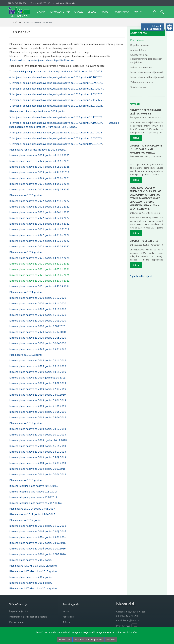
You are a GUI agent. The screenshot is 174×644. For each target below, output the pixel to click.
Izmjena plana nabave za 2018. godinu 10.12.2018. (38, 434)
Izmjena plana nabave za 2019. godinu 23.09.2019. (38, 383)
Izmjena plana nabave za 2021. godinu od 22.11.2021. (40, 264)
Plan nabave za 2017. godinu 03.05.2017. (32, 509)
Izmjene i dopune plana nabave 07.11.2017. (33, 491)
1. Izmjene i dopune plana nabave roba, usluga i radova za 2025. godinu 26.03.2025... (57, 106)
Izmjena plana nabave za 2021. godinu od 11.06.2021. (40, 275)
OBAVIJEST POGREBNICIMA (144, 241)
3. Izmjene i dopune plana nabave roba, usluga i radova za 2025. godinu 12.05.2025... (57, 94)
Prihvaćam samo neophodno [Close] (88, 640)
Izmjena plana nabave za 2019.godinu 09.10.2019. (38, 377)
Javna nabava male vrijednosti (147, 72)
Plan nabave (137, 40)
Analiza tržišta (138, 50)
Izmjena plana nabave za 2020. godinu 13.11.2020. (38, 303)
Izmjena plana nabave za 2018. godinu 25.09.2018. (38, 457)
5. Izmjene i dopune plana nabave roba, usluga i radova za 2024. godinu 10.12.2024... (57, 117)
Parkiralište (68, 617)
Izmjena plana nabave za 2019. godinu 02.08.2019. (38, 389)
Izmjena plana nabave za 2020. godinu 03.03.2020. (38, 349)
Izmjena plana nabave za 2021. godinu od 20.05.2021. (40, 281)
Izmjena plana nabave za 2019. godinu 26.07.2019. (38, 395)
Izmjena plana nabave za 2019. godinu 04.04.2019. (38, 417)
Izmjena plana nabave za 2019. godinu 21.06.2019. (38, 406)
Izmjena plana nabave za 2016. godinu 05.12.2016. (38, 526)
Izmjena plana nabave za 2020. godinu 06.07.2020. (38, 332)
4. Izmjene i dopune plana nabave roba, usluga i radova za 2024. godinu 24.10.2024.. (56, 123)
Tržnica (66, 622)
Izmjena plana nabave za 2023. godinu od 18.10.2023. (40, 167)
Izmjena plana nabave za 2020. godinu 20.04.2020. (38, 343)
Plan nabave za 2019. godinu (25, 423)
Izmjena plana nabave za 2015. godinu (31, 577)
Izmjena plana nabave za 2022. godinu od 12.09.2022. (40, 218)
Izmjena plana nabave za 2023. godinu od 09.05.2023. (40, 189)
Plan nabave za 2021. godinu (25, 292)
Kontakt (139, 12)
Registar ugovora (139, 45)
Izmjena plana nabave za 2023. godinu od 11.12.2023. (40, 155)
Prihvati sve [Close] (64, 640)
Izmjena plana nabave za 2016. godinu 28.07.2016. (38, 543)
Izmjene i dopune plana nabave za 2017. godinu (36, 503)
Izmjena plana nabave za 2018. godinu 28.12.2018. (38, 429)
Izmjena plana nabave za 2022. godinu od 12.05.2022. (40, 241)
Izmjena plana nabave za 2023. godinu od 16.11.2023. (40, 161)
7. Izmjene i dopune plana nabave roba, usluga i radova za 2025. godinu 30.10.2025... (57, 71)
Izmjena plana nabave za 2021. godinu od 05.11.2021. (40, 269)
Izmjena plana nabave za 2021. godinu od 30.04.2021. (40, 286)
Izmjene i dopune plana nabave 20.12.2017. (34, 486)
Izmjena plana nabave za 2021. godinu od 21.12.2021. (40, 258)
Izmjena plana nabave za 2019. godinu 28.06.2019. (38, 400)
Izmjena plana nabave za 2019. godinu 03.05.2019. (38, 412)
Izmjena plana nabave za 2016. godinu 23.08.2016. (38, 537)
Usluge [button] (92, 12)
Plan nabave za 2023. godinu (25, 195)
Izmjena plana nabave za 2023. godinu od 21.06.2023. (40, 178)
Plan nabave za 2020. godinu (25, 355)
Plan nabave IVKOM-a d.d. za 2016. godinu (33, 566)
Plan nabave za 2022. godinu (25, 252)
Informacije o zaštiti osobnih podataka (28, 617)
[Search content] (162, 12)
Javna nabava (139, 33)
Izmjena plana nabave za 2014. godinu (31, 583)
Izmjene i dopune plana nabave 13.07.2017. (33, 497)
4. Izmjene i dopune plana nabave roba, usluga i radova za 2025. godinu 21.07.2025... (57, 89)
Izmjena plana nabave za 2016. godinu (31, 560)
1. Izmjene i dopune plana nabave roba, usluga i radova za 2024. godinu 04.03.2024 (56, 144)
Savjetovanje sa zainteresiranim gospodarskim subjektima (146, 59)
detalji (136, 138)
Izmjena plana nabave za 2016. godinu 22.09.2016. (38, 531)
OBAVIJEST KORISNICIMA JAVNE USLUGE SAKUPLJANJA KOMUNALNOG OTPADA (146, 149)
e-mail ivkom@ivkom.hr (64, 3)
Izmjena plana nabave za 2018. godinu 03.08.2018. (38, 463)
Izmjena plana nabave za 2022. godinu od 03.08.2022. (40, 224)
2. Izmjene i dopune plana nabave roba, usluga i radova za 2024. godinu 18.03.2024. (56, 138)
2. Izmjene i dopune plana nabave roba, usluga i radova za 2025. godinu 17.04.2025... (57, 100)
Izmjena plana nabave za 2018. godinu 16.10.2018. (38, 452)
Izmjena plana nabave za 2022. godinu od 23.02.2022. (40, 246)
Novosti (105, 12)
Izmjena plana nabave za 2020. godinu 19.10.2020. (38, 309)
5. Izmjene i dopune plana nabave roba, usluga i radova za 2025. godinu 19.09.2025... (57, 83)
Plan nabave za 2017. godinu (25, 520)
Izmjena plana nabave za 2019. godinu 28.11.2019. (38, 360)
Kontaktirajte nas (17, 622)
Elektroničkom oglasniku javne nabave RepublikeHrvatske (42, 60)
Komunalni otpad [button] (60, 12)
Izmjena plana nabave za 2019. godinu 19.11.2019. (38, 366)
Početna (17, 22)
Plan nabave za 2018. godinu (25, 480)
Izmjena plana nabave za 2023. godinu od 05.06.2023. (40, 184)
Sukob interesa (138, 87)
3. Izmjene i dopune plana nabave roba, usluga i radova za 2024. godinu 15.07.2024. (56, 132)
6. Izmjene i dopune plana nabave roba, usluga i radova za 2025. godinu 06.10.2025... (57, 77)
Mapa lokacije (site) (19, 611)
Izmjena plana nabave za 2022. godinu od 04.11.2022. (40, 212)
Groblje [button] (79, 12)
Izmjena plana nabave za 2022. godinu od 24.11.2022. (40, 201)
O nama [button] (41, 12)
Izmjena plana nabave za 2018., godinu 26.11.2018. (38, 440)
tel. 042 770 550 (17, 3)
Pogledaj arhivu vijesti (141, 276)
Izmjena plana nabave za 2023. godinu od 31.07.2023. (40, 172)
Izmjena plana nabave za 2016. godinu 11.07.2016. (38, 548)
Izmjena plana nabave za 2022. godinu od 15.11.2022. (40, 207)
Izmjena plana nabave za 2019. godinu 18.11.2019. (38, 372)
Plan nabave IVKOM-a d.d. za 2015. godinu (33, 571)
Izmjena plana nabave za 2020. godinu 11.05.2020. (38, 338)
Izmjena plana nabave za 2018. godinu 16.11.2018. (38, 446)
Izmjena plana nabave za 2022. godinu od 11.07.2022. (40, 229)
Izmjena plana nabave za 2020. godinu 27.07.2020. (38, 326)
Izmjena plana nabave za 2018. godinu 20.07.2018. (38, 469)
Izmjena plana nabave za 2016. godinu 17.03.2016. (38, 554)
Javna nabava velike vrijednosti (147, 77)
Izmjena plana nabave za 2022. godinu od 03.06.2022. (40, 235)
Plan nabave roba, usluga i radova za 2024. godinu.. (38, 150)
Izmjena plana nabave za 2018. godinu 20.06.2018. (38, 474)
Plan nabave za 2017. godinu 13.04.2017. (32, 514)
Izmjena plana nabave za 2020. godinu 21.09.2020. (38, 320)
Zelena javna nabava (142, 82)
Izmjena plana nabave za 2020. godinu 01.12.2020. (38, 298)
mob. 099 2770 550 (40, 3)
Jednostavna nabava (141, 67)
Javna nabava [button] (122, 12)
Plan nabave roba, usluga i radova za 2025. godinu (37, 111)
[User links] (154, 12)
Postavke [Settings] (111, 640)
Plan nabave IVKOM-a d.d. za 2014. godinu (33, 588)
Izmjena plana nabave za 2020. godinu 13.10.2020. (38, 315)
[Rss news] (134, 626)
